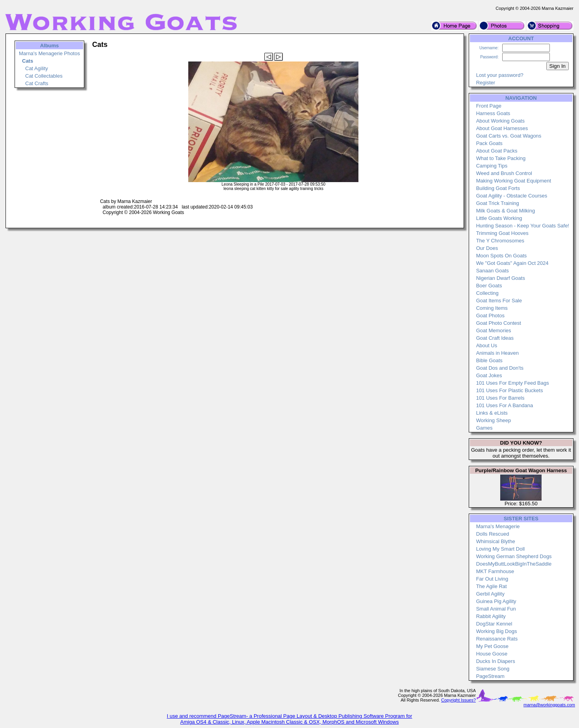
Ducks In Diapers (496, 661)
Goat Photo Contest (499, 323)
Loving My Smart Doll (501, 549)
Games (484, 428)
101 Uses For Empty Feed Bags (513, 383)
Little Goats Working (499, 218)
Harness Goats (493, 113)
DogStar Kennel (494, 624)
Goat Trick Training (498, 203)
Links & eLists (492, 413)
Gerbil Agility (490, 594)
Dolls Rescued (493, 534)
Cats (28, 61)
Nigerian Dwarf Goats (501, 278)
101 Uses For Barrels (500, 398)
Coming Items (492, 308)
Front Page (489, 106)
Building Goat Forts (498, 188)
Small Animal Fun (496, 609)
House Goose (492, 654)
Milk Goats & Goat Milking (506, 211)
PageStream (490, 676)
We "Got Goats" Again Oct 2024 (512, 263)
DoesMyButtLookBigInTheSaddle (514, 564)
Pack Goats (489, 143)
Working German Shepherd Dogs (514, 556)
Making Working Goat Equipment (514, 181)
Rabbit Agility (491, 616)
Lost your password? (500, 75)
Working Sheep (494, 420)
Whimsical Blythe (496, 541)
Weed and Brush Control (504, 173)
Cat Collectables (44, 76)
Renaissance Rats (497, 639)
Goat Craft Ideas (495, 338)
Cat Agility (37, 68)
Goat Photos (490, 316)
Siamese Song (493, 669)
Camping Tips (492, 166)
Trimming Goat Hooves (502, 233)
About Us (487, 345)
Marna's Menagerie (498, 526)
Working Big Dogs (497, 631)
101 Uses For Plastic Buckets (510, 390)
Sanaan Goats (493, 271)
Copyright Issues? (458, 700)
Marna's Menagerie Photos (49, 53)
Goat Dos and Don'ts (500, 368)
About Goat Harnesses (502, 128)
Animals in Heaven (497, 353)
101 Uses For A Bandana (505, 405)
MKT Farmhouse (495, 571)
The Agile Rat (492, 586)
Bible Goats (489, 360)
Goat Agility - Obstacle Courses (512, 196)
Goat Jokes (489, 375)
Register (486, 83)
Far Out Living (492, 579)
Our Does (487, 248)
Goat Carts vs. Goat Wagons (509, 136)
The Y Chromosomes (500, 241)
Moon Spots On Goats (502, 256)
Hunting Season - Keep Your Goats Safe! (523, 226)
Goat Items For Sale (499, 301)
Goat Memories (494, 330)
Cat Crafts (37, 83)
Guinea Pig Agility (496, 601)
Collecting (487, 293)
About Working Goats (500, 121)
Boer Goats (489, 286)
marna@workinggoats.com (549, 705)
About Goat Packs (497, 151)
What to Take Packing (501, 158)
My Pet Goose (492, 646)
